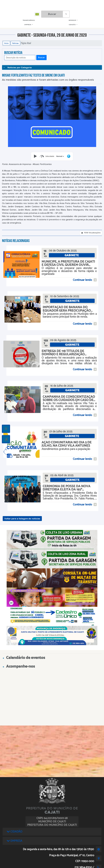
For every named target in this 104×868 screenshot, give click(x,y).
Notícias (15, 43)
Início (6, 43)
